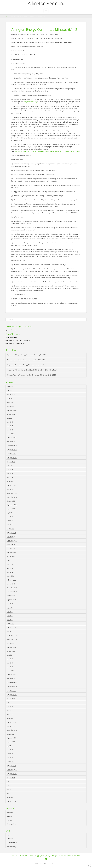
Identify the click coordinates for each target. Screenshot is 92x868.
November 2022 (12, 544)
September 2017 (12, 774)
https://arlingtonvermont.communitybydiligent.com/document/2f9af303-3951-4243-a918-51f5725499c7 (47, 151)
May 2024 (10, 473)
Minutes (9, 816)
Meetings (10, 812)
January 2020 (11, 679)
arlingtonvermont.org (30, 102)
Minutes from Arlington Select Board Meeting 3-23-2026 (26, 360)
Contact (55, 857)
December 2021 (12, 588)
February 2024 (11, 485)
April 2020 (10, 667)
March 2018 (11, 762)
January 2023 (11, 537)
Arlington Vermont (46, 3)
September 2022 (12, 552)
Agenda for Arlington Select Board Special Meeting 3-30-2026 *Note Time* (32, 370)
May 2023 (10, 521)
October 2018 (11, 734)
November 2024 (12, 450)
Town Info (47, 857)
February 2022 (11, 580)
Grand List (78, 855)
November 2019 (12, 687)
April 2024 (10, 477)
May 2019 (10, 710)
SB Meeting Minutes (66, 855)
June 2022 (10, 564)
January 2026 (11, 394)
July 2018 (10, 746)
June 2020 (10, 659)
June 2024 (10, 469)
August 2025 (11, 414)
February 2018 (11, 766)
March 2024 (11, 481)
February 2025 (11, 438)
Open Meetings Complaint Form (16, 343)
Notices (9, 820)
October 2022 (11, 548)
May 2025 (10, 426)
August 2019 (11, 698)
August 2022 (11, 556)
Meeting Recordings (12, 337)
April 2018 (10, 758)
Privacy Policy (24, 855)
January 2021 (11, 631)
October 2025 (11, 406)
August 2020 (11, 651)
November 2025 (12, 402)
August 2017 (11, 777)
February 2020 (11, 675)
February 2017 (11, 801)
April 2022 (10, 572)
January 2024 (11, 489)
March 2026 (11, 386)
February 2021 (11, 627)
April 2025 (10, 430)
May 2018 (10, 754)
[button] (46, 11)
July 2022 (10, 560)
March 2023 (11, 529)
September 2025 (12, 410)
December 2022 (12, 540)
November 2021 (12, 592)
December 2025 (12, 398)
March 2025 (11, 434)
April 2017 (10, 793)
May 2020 (10, 663)
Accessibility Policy (38, 855)
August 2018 (11, 742)
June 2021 (10, 612)
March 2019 (11, 718)
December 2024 (12, 446)
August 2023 (11, 509)
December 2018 (12, 730)
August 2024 (11, 461)
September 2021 (12, 600)
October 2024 (11, 454)
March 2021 (11, 623)
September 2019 (12, 694)
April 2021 (10, 620)
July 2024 (10, 465)
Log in (9, 835)
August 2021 (11, 604)
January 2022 (11, 584)
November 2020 (12, 639)
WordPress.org (11, 847)
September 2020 (12, 647)
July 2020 (10, 655)
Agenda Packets (11, 330)
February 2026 (11, 390)
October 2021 (11, 596)
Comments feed (12, 843)
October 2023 (11, 501)
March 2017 (11, 797)
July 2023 (10, 513)
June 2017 (10, 785)
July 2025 (10, 418)
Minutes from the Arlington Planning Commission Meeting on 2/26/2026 (32, 375)
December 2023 (12, 493)
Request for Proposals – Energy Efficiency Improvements (26, 365)
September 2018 (12, 738)
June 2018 (10, 750)
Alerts (48, 855)
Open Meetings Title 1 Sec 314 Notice (18, 340)
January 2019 (11, 726)
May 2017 (10, 789)
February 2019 (11, 722)
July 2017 (10, 781)
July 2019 (10, 702)
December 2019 (12, 683)
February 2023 (11, 533)
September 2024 (12, 458)
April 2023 (10, 525)
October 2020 (11, 643)
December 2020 (12, 635)
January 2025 (11, 442)
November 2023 (12, 497)
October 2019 (11, 691)
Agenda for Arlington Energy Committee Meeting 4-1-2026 (27, 355)
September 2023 (12, 505)
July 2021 (10, 608)
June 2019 (10, 706)
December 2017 (12, 770)
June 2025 (10, 422)
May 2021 (10, 615)
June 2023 (10, 517)
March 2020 (11, 671)
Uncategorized (11, 824)
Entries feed (11, 839)
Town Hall (14, 855)
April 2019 (10, 714)
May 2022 (10, 568)
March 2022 (11, 576)
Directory (38, 857)
